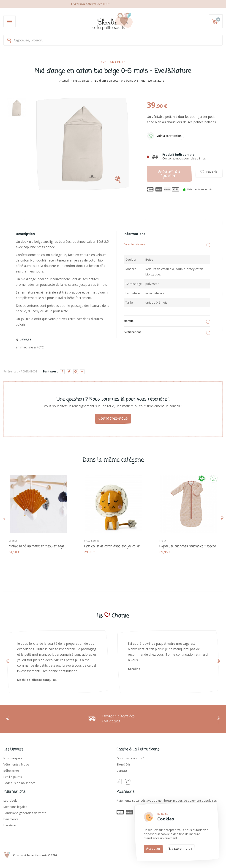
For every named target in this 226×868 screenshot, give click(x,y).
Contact (122, 771)
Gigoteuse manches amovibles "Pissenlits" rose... (188, 547)
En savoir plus (180, 849)
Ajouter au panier (169, 174)
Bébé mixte (11, 771)
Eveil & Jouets (13, 777)
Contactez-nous (113, 419)
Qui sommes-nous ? (130, 758)
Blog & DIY (123, 764)
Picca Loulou (92, 540)
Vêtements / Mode (16, 764)
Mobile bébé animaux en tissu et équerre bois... (38, 547)
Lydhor (13, 540)
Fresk (163, 540)
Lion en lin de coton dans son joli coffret (113, 547)
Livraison (10, 825)
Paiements (11, 819)
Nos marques (13, 758)
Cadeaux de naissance (19, 783)
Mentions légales (15, 807)
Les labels (10, 801)
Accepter (153, 849)
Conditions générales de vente (25, 813)
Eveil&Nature (113, 62)
